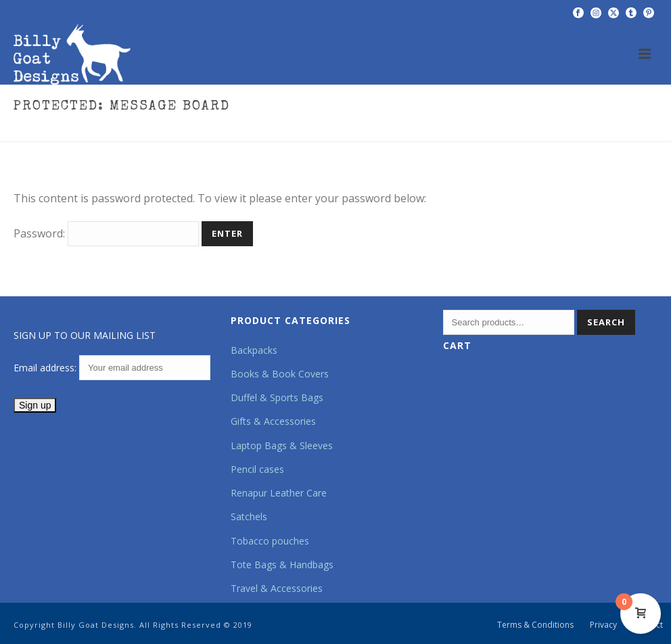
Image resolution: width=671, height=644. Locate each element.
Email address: (112, 368)
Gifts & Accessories (273, 421)
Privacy (603, 625)
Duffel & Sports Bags (277, 397)
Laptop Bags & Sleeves (282, 445)
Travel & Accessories (277, 588)
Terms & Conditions (535, 625)
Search (606, 322)
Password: (106, 233)
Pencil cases (257, 469)
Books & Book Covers (280, 374)
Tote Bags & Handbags (282, 565)
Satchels (249, 516)
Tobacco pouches (270, 541)
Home (505, 129)
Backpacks (254, 350)
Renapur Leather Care (279, 493)
